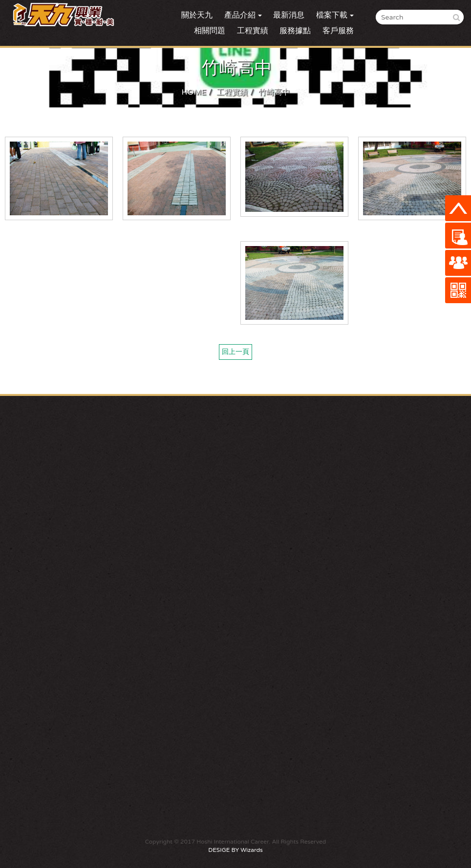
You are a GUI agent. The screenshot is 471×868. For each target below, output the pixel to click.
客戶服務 (338, 31)
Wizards (251, 850)
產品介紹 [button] (243, 15)
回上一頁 (235, 352)
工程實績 (253, 31)
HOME (194, 92)
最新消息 (289, 15)
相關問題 (210, 31)
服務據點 (295, 31)
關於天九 (197, 15)
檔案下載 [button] (335, 15)
